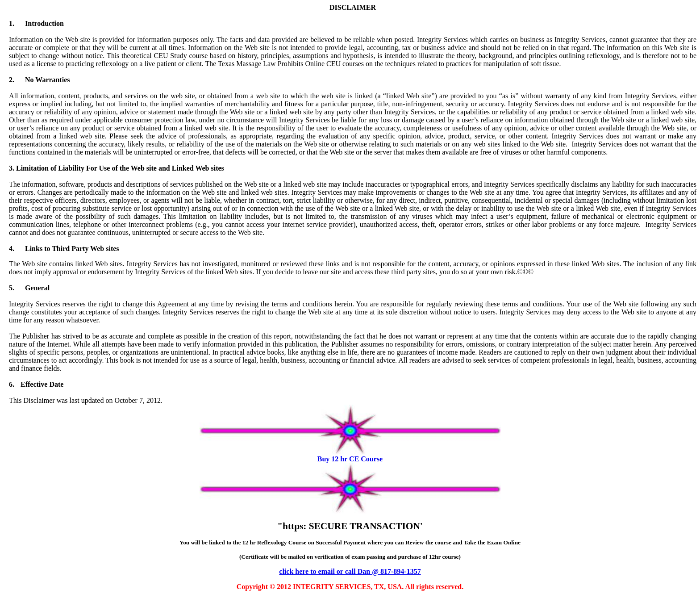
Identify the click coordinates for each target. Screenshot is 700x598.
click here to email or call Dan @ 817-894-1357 (350, 571)
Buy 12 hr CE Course (350, 459)
